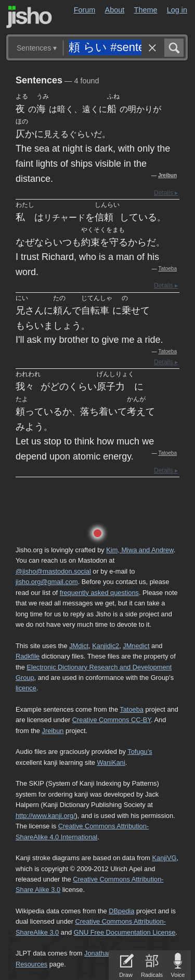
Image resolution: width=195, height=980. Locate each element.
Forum (85, 10)
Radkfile (28, 656)
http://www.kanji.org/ (45, 816)
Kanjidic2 (106, 646)
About (115, 10)
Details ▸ (166, 193)
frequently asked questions (99, 593)
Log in (177, 10)
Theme (146, 10)
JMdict (79, 646)
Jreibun (167, 175)
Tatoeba (167, 269)
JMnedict (136, 646)
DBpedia (121, 911)
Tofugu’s (140, 752)
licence (26, 688)
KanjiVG (164, 858)
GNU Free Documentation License (125, 932)
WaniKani (111, 762)
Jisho (29, 17)
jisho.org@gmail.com (47, 582)
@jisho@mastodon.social (53, 571)
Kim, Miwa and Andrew (140, 550)
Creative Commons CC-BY (112, 720)
